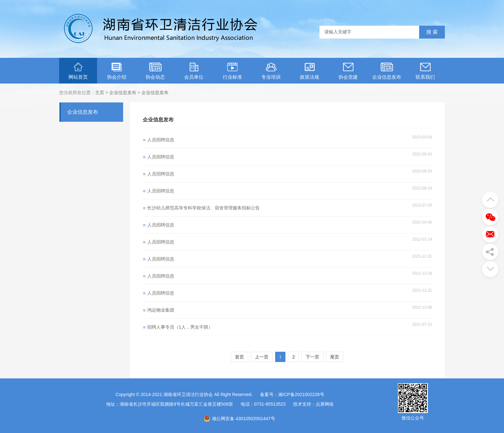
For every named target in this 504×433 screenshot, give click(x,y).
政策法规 (310, 71)
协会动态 (155, 71)
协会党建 (348, 71)
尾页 (335, 357)
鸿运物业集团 (161, 310)
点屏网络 (325, 404)
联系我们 (425, 71)
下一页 (312, 357)
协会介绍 (117, 71)
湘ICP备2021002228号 (301, 394)
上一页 (262, 357)
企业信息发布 (387, 71)
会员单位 (194, 71)
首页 (239, 357)
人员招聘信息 (161, 140)
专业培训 (271, 71)
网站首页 (78, 71)
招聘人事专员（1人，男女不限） (180, 327)
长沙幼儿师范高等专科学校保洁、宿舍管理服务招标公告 (203, 208)
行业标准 (232, 71)
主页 (100, 93)
